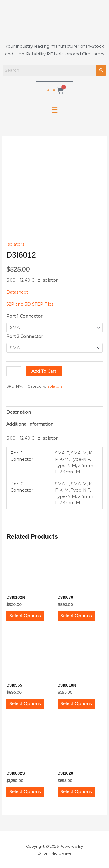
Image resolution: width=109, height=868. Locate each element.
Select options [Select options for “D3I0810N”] (76, 704)
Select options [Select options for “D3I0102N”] (25, 616)
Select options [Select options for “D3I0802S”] (25, 792)
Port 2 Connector (25, 336)
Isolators (15, 244)
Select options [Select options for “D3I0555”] (25, 704)
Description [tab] (19, 412)
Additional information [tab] (30, 424)
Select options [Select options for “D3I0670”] (76, 616)
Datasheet (17, 292)
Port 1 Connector (24, 316)
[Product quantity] (14, 371)
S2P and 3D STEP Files (30, 304)
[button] (54, 111)
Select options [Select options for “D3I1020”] (76, 792)
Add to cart (44, 371)
